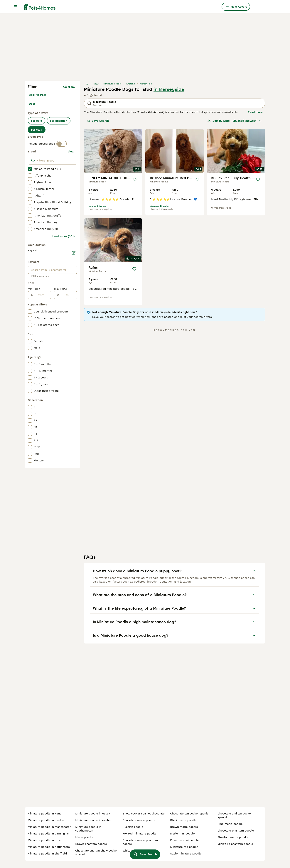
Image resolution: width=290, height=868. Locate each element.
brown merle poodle (184, 827)
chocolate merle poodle (139, 820)
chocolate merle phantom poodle (140, 842)
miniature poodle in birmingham (49, 834)
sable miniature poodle (186, 854)
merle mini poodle (182, 834)
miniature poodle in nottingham (49, 847)
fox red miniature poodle (140, 834)
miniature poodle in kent (44, 814)
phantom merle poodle (233, 837)
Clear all (69, 87)
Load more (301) (64, 236)
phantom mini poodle (184, 840)
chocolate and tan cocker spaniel (235, 815)
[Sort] (235, 121)
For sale (37, 121)
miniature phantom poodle (235, 844)
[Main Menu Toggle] (16, 7)
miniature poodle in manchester (49, 827)
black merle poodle (183, 820)
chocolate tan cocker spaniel (190, 814)
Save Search (98, 121)
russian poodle (133, 827)
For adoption (59, 121)
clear (71, 152)
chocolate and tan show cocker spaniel (97, 852)
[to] (68, 295)
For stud (37, 130)
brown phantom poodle (91, 844)
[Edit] (74, 253)
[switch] (62, 144)
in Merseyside (169, 89)
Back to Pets (38, 95)
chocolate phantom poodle (236, 831)
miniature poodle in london (46, 820)
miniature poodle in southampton (88, 829)
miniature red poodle (184, 847)
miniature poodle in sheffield (47, 854)
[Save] (135, 179)
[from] (42, 295)
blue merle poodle (230, 824)
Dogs (32, 104)
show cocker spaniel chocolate (144, 814)
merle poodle (84, 837)
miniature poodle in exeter (93, 820)
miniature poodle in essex (93, 814)
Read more (255, 112)
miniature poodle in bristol (46, 840)
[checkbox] (30, 169)
